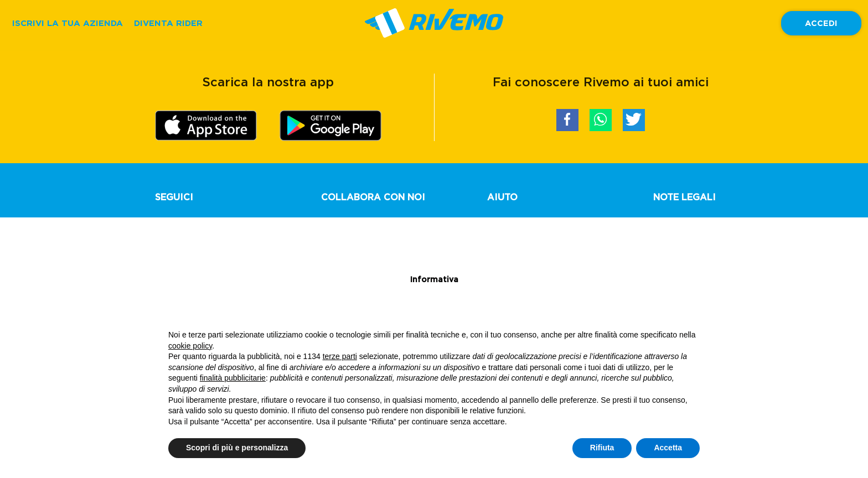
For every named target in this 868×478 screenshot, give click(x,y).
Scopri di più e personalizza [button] (237, 448)
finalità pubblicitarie (233, 378)
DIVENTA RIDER (168, 23)
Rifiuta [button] (602, 448)
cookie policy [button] (190, 346)
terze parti (340, 356)
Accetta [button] (668, 448)
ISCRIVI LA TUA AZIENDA (68, 23)
